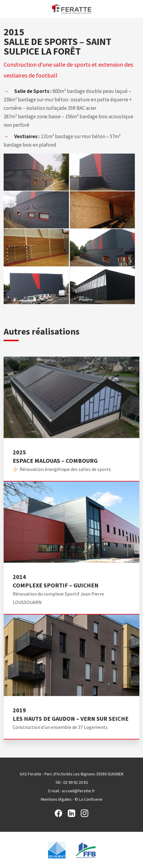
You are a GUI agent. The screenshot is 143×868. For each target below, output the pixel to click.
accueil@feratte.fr (78, 791)
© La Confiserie (89, 799)
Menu (7, 9)
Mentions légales (56, 799)
